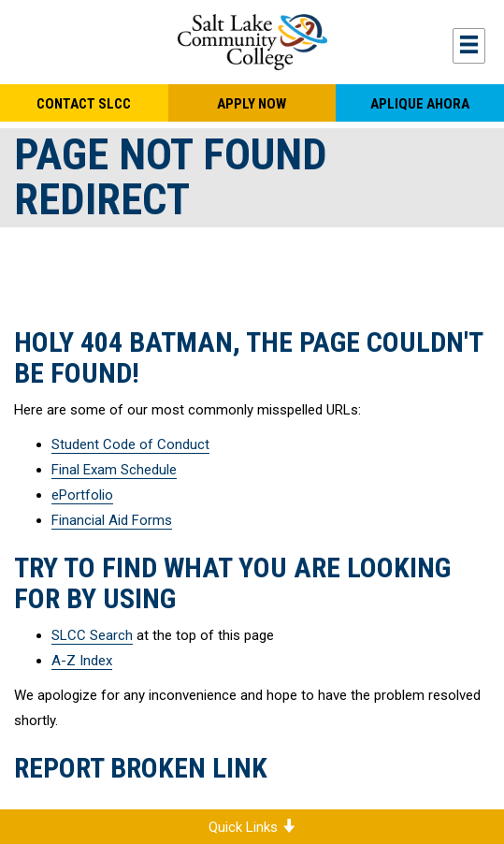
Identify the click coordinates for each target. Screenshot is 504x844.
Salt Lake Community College (252, 42)
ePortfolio (82, 495)
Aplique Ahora (420, 104)
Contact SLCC (84, 104)
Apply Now (252, 104)
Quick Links (252, 827)
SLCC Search (92, 635)
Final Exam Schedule (114, 470)
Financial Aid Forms (112, 520)
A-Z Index (82, 661)
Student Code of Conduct (130, 444)
